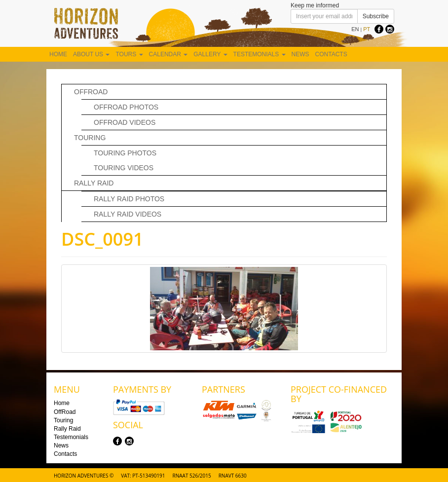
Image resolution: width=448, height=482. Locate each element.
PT (367, 29)
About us (91, 54)
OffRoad (91, 92)
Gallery (210, 54)
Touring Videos (124, 168)
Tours (129, 54)
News (300, 54)
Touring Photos (125, 153)
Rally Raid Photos (129, 199)
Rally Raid (94, 183)
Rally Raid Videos (128, 214)
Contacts (331, 54)
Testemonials (260, 54)
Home (58, 54)
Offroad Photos (126, 107)
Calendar (168, 54)
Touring (90, 138)
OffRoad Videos (125, 122)
